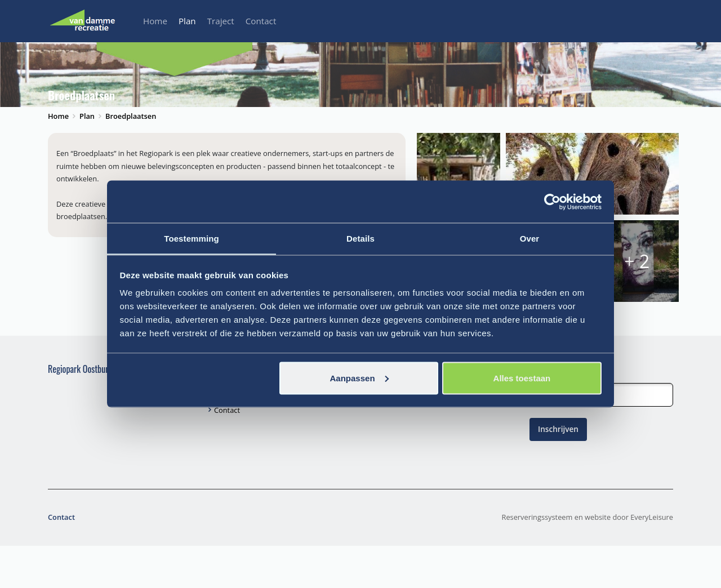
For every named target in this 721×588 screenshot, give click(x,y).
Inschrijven (558, 471)
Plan (187, 21)
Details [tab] (360, 238)
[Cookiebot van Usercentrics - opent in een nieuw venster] (552, 202)
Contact (261, 21)
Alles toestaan (522, 378)
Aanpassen (359, 378)
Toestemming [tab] (192, 238)
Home (155, 21)
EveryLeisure (652, 559)
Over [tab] (530, 238)
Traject (221, 21)
